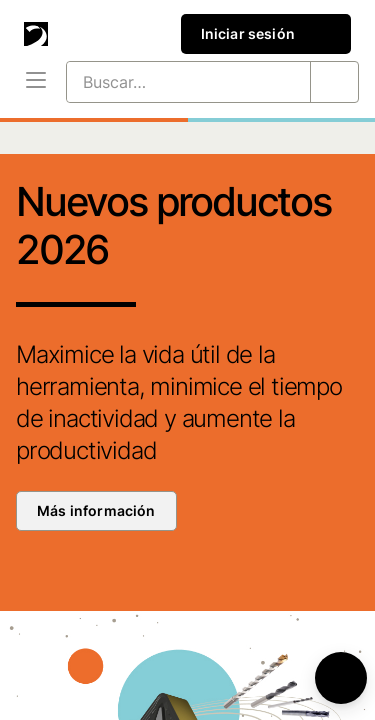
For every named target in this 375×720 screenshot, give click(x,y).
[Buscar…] (164, 82)
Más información (96, 510)
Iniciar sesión (266, 34)
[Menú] (36, 82)
